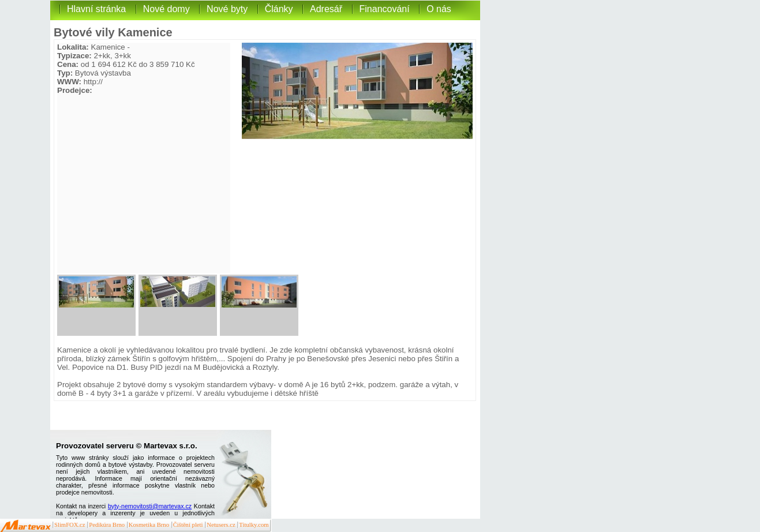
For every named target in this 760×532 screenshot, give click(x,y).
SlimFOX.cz (70, 525)
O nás (439, 9)
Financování (385, 9)
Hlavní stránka (96, 9)
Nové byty (227, 9)
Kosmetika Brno (149, 525)
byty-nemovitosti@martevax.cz (150, 506)
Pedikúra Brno (107, 525)
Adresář (326, 9)
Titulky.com (254, 525)
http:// (93, 82)
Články (279, 9)
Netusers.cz (221, 525)
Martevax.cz (26, 526)
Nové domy (166, 9)
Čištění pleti (188, 525)
